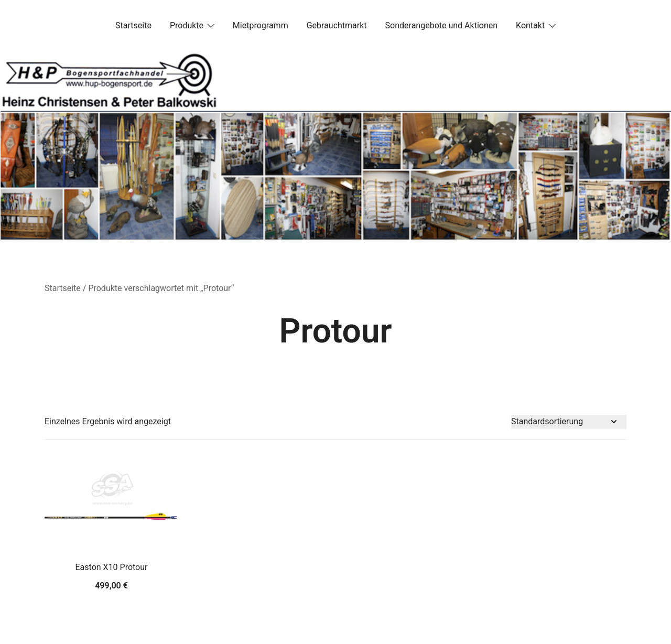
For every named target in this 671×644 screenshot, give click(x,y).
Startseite (133, 25)
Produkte (187, 25)
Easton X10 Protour (112, 567)
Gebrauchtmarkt (337, 25)
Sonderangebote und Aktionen (441, 25)
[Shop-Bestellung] (569, 422)
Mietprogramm (261, 25)
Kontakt (530, 25)
